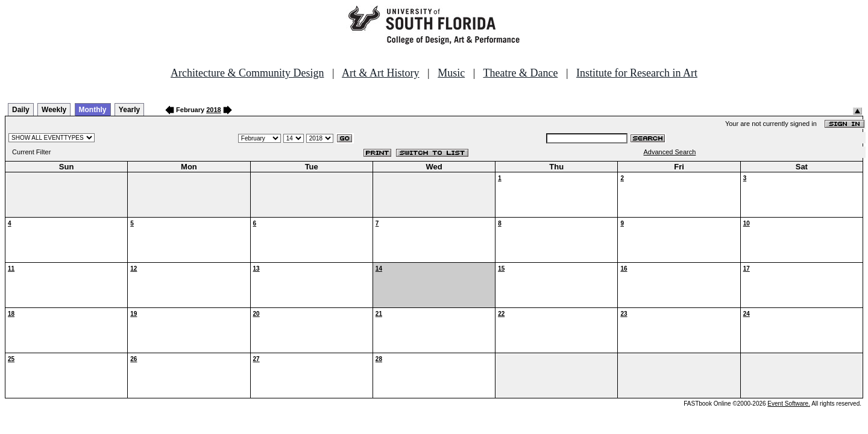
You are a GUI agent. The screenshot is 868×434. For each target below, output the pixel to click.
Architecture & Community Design (247, 73)
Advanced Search (670, 152)
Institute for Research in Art (637, 73)
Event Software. (789, 404)
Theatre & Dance (520, 73)
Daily (21, 110)
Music (451, 73)
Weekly (54, 110)
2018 (213, 110)
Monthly (93, 110)
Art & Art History (381, 73)
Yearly (129, 110)
